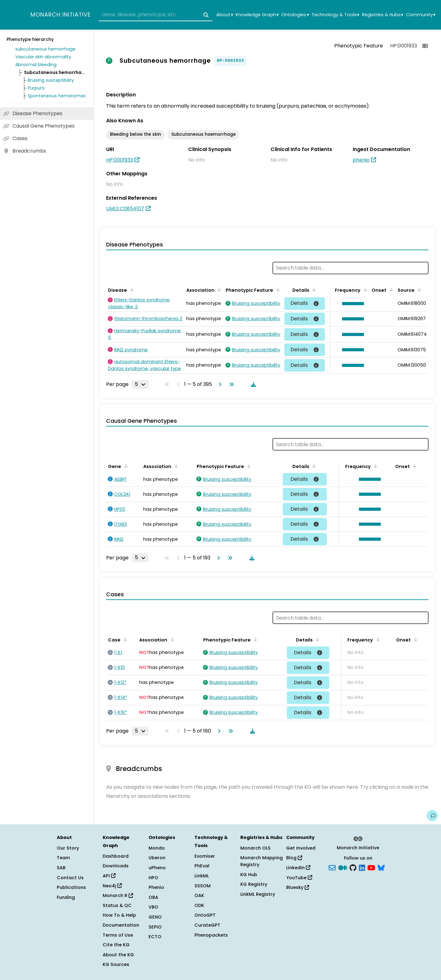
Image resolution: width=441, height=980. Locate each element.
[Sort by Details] (313, 290)
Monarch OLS (255, 848)
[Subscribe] (332, 867)
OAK (199, 895)
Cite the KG (116, 945)
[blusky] (381, 867)
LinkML (202, 876)
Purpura (36, 88)
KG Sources (116, 964)
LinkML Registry (258, 894)
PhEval (202, 866)
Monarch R (118, 895)
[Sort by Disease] (131, 290)
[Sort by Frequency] (364, 290)
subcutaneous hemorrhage (45, 49)
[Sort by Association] (218, 290)
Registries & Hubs (383, 15)
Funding (66, 897)
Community (421, 15)
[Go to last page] (230, 384)
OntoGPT (205, 915)
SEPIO (155, 927)
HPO (153, 878)
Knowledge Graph (257, 15)
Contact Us (70, 878)
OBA (153, 897)
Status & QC (117, 905)
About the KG (118, 955)
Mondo (157, 848)
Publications (71, 887)
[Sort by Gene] (125, 466)
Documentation (121, 925)
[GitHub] (353, 867)
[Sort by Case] (124, 639)
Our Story (68, 848)
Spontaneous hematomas (57, 96)
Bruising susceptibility (51, 80)
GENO (155, 917)
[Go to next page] (219, 384)
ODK (199, 905)
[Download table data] (252, 384)
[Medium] (343, 867)
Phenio (156, 887)
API (109, 876)
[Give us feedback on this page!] (432, 816)
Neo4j (112, 886)
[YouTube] (371, 867)
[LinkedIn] (362, 867)
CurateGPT (207, 925)
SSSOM (203, 886)
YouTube (299, 878)
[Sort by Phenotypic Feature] (277, 290)
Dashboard (116, 856)
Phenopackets (211, 935)
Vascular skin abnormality (43, 57)
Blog (294, 858)
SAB (61, 868)
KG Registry (254, 884)
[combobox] (155, 15)
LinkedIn (298, 868)
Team (63, 858)
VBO (153, 907)
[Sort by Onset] (390, 290)
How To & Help (119, 915)
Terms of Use (118, 935)
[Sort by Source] (418, 290)
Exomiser (205, 856)
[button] (351, 304)
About (225, 15)
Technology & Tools (335, 15)
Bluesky (298, 887)
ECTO (155, 937)
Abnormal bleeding (36, 65)
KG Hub (249, 875)
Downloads (116, 866)
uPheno (157, 868)
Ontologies (295, 15)
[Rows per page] (140, 384)
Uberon (157, 858)
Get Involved (301, 848)
